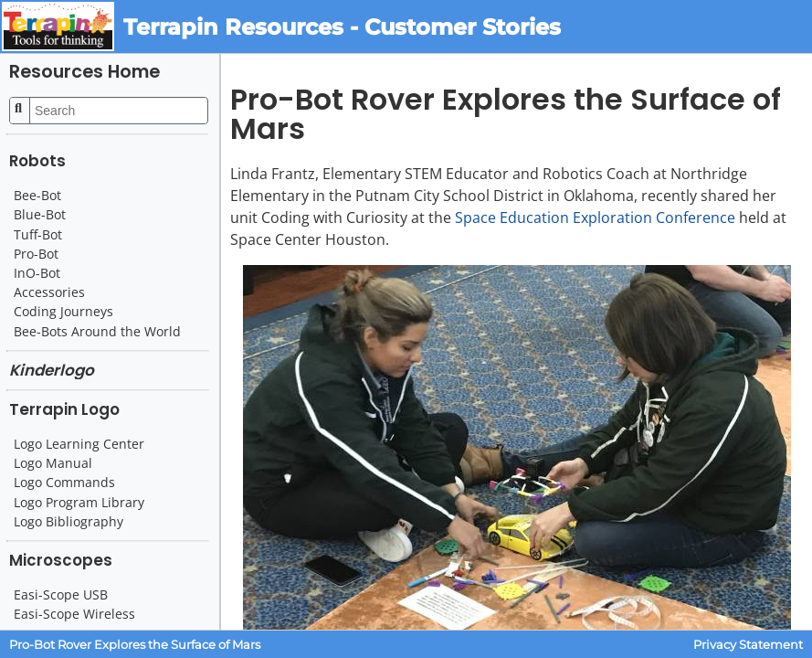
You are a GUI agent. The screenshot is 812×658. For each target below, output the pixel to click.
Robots (37, 161)
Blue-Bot (40, 215)
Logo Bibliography (69, 522)
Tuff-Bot (38, 235)
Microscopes (61, 560)
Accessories (49, 292)
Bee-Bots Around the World (97, 332)
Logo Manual (53, 463)
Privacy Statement (748, 645)
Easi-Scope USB (61, 595)
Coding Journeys (63, 312)
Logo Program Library (79, 503)
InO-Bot (37, 273)
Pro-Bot (36, 254)
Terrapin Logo (64, 409)
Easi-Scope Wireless (74, 614)
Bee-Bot (37, 196)
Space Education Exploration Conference (595, 218)
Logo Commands (64, 483)
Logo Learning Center (79, 444)
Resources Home (84, 72)
